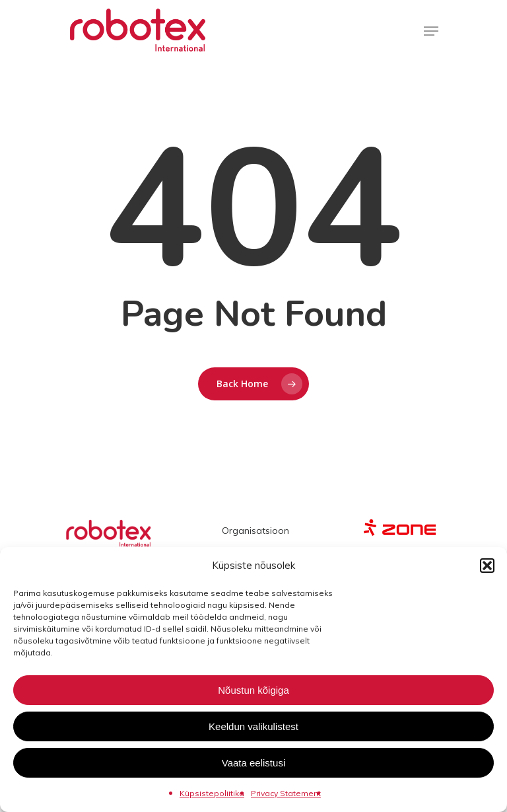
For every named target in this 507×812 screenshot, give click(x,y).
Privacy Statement (286, 793)
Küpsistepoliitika (212, 793)
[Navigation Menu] (431, 31)
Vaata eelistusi (253, 763)
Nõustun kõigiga (253, 690)
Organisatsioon (255, 531)
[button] (487, 566)
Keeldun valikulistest (253, 726)
